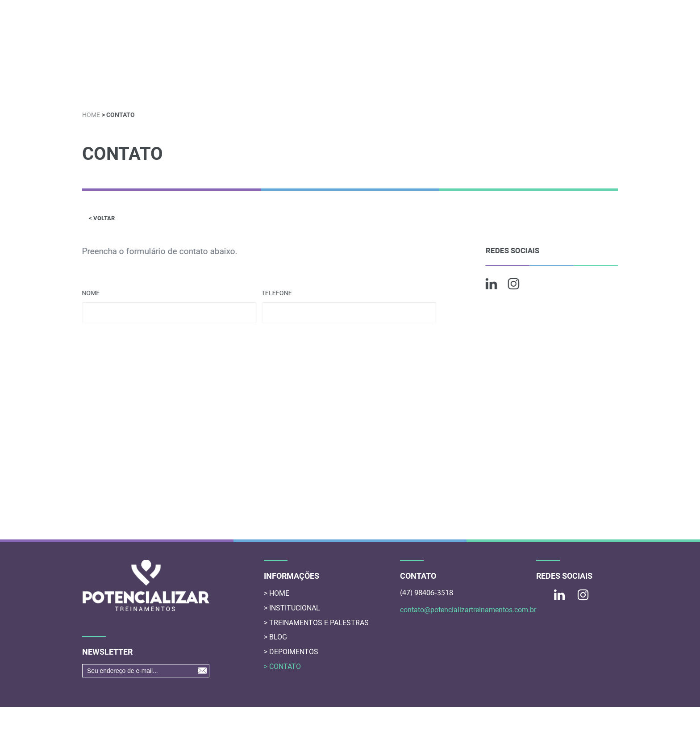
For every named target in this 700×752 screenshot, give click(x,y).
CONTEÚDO (311, 80)
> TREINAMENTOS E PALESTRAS (316, 623)
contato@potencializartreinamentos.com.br (464, 610)
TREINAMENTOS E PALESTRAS (236, 80)
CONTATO (589, 80)
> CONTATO (282, 666)
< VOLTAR (102, 218)
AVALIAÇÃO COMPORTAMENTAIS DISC (398, 80)
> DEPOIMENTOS (291, 652)
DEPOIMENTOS (537, 80)
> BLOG (275, 637)
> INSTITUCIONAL (292, 608)
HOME (106, 80)
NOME (91, 293)
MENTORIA (484, 80)
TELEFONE (277, 293)
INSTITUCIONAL (154, 80)
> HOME (277, 593)
